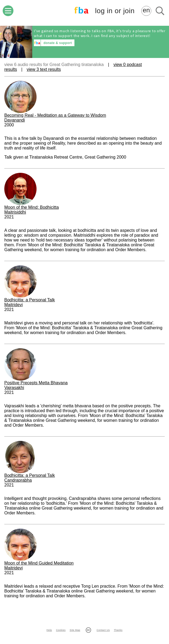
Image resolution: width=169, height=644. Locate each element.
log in (115, 11)
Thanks (118, 630)
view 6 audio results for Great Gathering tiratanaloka (54, 65)
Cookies (61, 630)
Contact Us (103, 630)
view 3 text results (44, 69)
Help (49, 630)
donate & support (58, 43)
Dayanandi (15, 120)
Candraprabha (18, 480)
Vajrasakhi (14, 388)
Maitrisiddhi (15, 212)
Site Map (75, 630)
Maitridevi (13, 305)
